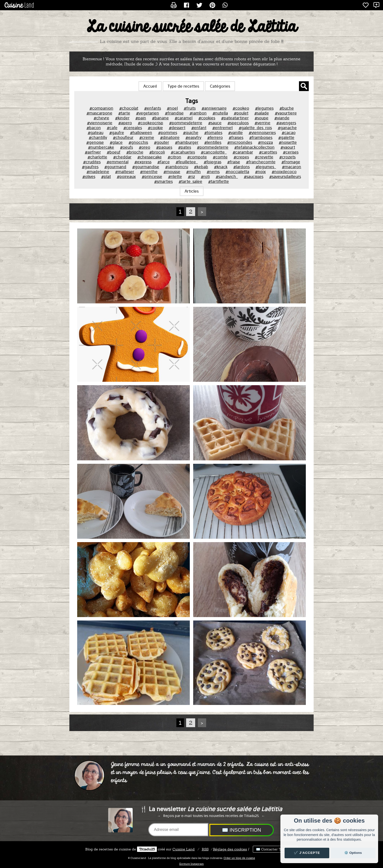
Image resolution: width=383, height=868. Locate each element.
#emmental (117, 162)
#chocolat (129, 108)
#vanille (235, 133)
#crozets (287, 157)
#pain (141, 118)
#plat (106, 176)
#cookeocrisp (150, 123)
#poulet (241, 113)
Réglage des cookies (230, 849)
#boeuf (114, 152)
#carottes (268, 152)
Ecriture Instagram (191, 864)
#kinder (122, 118)
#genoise (95, 142)
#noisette (288, 142)
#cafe (112, 128)
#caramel (184, 118)
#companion (101, 108)
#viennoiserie (100, 123)
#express (143, 162)
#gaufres (90, 167)
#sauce (215, 123)
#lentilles (213, 142)
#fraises (236, 137)
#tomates (213, 133)
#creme (147, 137)
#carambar (243, 152)
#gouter (161, 142)
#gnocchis (138, 142)
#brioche (135, 152)
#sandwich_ (227, 176)
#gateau (96, 133)
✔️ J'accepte (307, 853)
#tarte (124, 113)
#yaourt (288, 147)
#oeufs (126, 147)
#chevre (101, 118)
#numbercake (101, 147)
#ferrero (215, 137)
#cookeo (241, 108)
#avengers (286, 123)
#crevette (264, 157)
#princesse (152, 176)
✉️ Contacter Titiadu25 (275, 849)
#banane (160, 118)
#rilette (175, 176)
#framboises (261, 137)
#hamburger (187, 142)
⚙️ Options (353, 853)
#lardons (241, 167)
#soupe (261, 118)
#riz (191, 176)
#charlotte (97, 157)
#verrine (262, 123)
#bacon (94, 128)
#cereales (133, 128)
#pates (185, 147)
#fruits (190, 108)
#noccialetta (237, 172)
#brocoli (157, 152)
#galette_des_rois (255, 128)
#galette (286, 137)
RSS (205, 849)
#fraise (234, 162)
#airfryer (93, 152)
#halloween (141, 133)
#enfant (199, 128)
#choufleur (123, 137)
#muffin (193, 172)
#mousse (172, 172)
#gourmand (115, 167)
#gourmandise (146, 167)
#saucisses (254, 176)
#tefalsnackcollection (254, 147)
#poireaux (126, 176)
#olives (89, 176)
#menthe (149, 172)
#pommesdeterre (186, 123)
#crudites (92, 162)
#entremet (223, 128)
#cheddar (122, 157)
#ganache (287, 128)
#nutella (220, 113)
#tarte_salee (190, 181)
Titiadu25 (147, 849)
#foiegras (213, 162)
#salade (262, 113)
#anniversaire (214, 108)
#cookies (207, 118)
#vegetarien (148, 113)
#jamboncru (177, 167)
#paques (164, 147)
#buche (287, 108)
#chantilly (98, 137)
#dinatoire (170, 137)
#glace (116, 142)
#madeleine (98, 172)
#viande (282, 118)
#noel (172, 108)
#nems (213, 172)
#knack (221, 167)
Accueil (150, 86)
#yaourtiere (286, 113)
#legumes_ (266, 167)
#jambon (198, 113)
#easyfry (193, 137)
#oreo (144, 147)
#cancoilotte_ (214, 152)
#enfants (153, 108)
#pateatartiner (235, 118)
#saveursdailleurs (285, 176)
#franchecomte (261, 162)
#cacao (289, 133)
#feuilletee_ (187, 162)
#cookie (155, 128)
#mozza (265, 142)
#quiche (191, 133)
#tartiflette (218, 181)
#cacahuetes (183, 152)
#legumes (264, 108)
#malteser (125, 172)
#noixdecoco (284, 172)
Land (184, 849)
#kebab (201, 167)
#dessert (177, 128)
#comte (220, 157)
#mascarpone (99, 113)
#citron (174, 157)
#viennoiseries (262, 133)
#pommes (168, 133)
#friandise (174, 113)
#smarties (163, 181)
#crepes (241, 157)
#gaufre (117, 133)
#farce (164, 162)
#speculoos (238, 123)
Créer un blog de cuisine (239, 858)
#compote (197, 157)
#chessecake (149, 157)
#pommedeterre (213, 147)
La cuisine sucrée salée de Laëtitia (192, 27)
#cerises (291, 152)
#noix (260, 172)
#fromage (291, 162)
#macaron (292, 167)
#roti (205, 176)
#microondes (240, 142)
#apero (125, 123)
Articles (192, 191)
